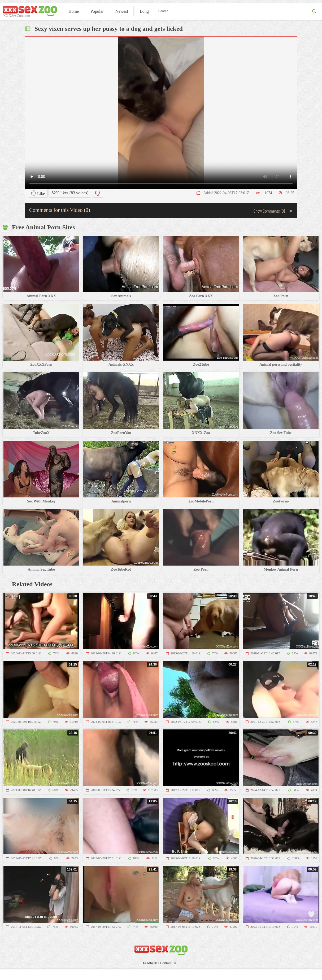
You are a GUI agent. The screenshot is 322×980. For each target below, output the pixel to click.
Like (38, 193)
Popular (97, 11)
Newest (122, 11)
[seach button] (314, 11)
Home (74, 11)
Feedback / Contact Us (160, 963)
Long (144, 11)
